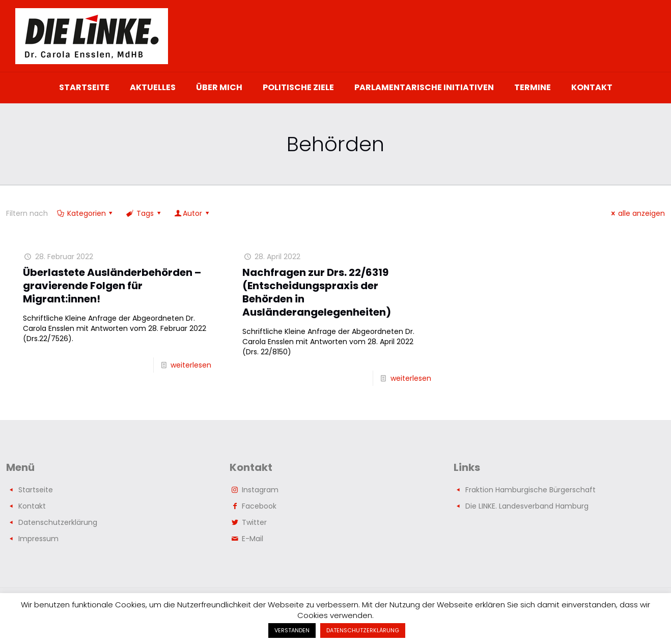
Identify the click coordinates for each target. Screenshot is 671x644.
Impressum (38, 539)
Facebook (259, 506)
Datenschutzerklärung (58, 522)
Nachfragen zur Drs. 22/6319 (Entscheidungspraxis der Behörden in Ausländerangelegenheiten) (317, 292)
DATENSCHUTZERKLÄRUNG (363, 630)
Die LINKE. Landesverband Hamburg (527, 506)
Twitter (254, 522)
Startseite (36, 490)
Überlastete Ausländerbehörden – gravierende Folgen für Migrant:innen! (112, 286)
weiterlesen (191, 365)
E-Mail (253, 539)
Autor (192, 213)
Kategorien (86, 213)
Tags (144, 213)
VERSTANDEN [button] (292, 630)
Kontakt (32, 506)
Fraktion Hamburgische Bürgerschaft (530, 490)
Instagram (260, 490)
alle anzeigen (636, 213)
